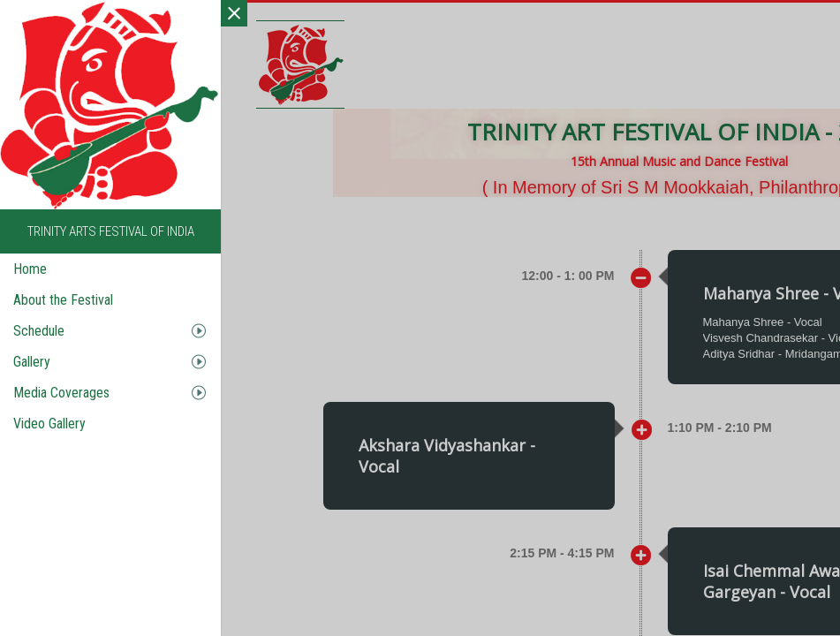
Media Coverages (61, 393)
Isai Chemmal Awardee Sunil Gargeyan (453, 409)
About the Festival (63, 300)
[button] (386, 453)
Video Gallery (49, 424)
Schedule (39, 331)
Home (30, 269)
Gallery (32, 362)
